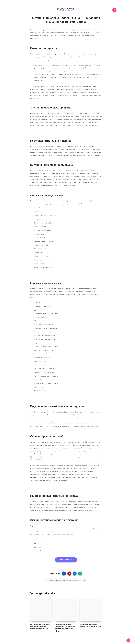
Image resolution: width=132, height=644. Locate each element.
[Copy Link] (66, 580)
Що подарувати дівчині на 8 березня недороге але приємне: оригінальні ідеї (40, 627)
